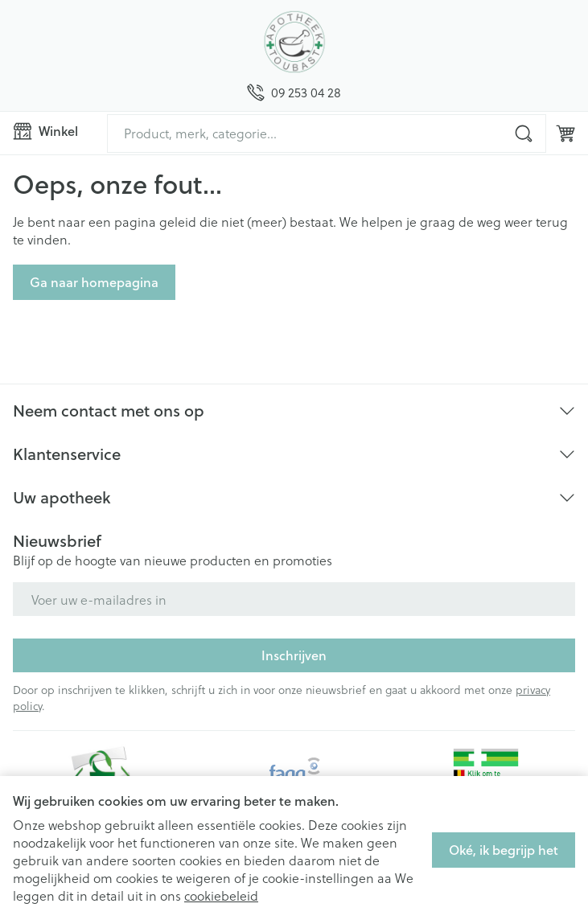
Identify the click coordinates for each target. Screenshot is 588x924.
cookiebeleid (221, 895)
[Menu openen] (53, 131)
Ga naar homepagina (94, 282)
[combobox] (327, 133)
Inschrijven (294, 655)
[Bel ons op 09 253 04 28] (294, 92)
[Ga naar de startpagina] (294, 42)
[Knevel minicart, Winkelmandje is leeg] (565, 133)
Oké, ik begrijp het (504, 850)
